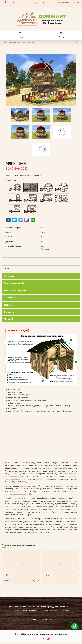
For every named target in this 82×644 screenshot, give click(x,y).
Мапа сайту (64, 610)
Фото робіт (9, 312)
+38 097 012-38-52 (49, 619)
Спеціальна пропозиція (39, 610)
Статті (63, 607)
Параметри (9, 276)
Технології (9, 305)
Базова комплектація (14, 283)
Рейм (7, 580)
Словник (54, 610)
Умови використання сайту (20, 607)
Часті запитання (26, 3)
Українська (65, 2)
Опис (6, 269)
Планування (10, 298)
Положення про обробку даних (46, 607)
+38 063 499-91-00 (34, 619)
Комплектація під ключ (15, 291)
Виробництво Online (41, 3)
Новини (70, 607)
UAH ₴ (77, 2)
